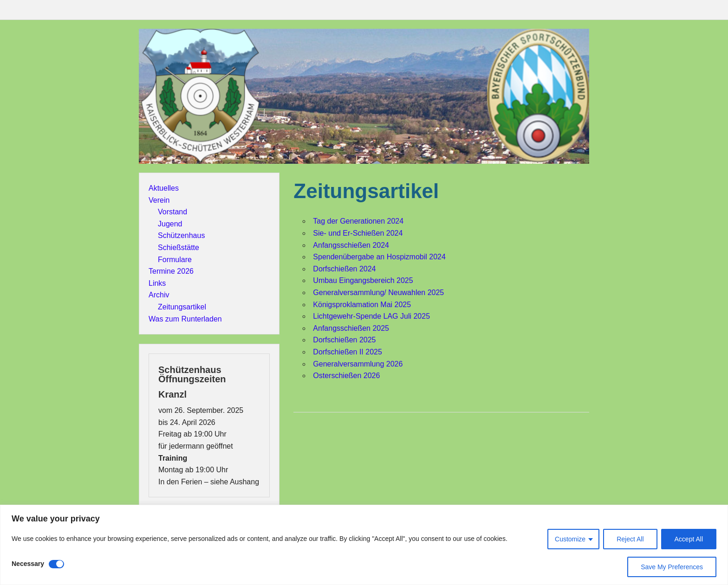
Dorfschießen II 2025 (348, 352)
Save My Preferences (672, 567)
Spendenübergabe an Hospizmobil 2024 (379, 257)
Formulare (175, 260)
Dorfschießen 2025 (344, 340)
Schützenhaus (181, 235)
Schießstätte (179, 247)
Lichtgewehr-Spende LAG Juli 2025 (371, 316)
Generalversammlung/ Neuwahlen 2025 (378, 292)
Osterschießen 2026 (346, 376)
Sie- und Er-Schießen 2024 (358, 233)
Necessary (28, 564)
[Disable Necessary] (56, 564)
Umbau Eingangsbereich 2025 (363, 280)
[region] (364, 545)
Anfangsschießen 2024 (351, 245)
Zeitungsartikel (182, 307)
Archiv (159, 295)
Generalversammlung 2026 (358, 364)
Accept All (689, 539)
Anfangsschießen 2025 (351, 328)
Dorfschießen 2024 (344, 269)
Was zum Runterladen (185, 319)
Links (157, 283)
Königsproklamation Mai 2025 (362, 305)
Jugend (170, 224)
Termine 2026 (171, 271)
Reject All (630, 539)
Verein (159, 200)
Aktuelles (164, 188)
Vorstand (172, 212)
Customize (570, 539)
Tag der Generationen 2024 (358, 221)
